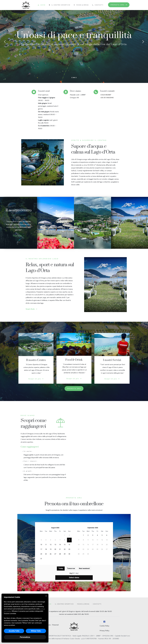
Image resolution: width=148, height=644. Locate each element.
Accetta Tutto (14, 631)
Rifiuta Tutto (36, 631)
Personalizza (25, 637)
